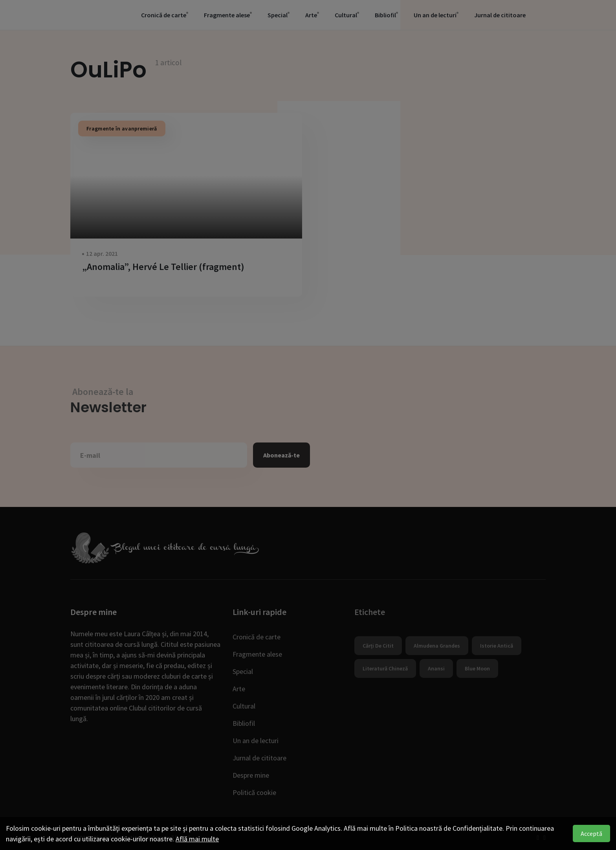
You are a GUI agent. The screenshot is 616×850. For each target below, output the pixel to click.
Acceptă (591, 833)
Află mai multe (197, 839)
